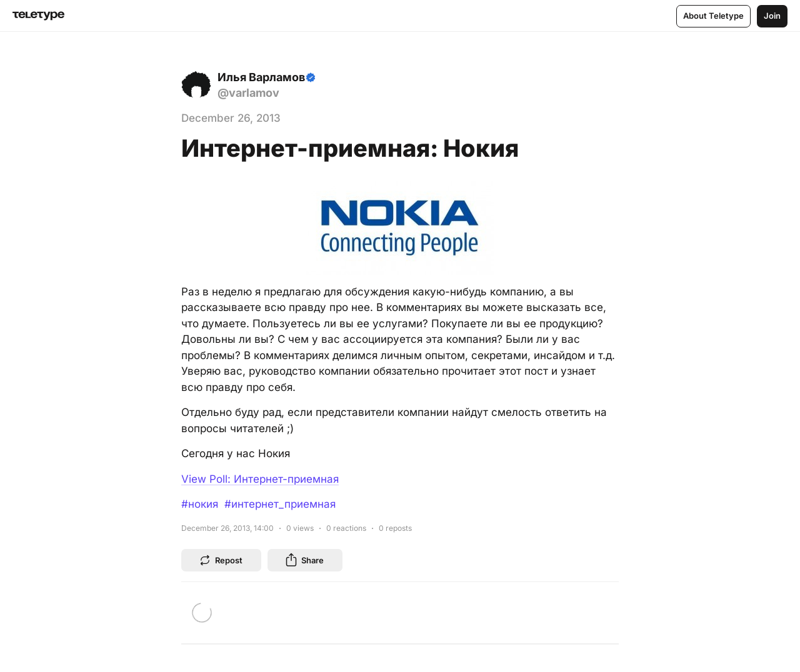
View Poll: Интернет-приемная (260, 479)
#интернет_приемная (280, 504)
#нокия (200, 504)
